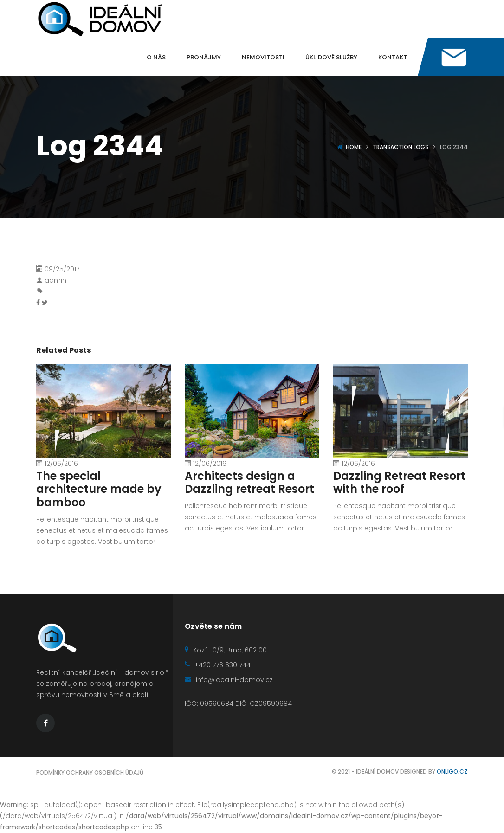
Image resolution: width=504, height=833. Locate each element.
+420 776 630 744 (218, 665)
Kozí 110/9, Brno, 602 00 (226, 650)
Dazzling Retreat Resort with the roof (399, 483)
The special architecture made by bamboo (99, 489)
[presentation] (342, 397)
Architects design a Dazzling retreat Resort (249, 483)
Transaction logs (401, 147)
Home (354, 147)
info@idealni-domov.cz (229, 680)
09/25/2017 (62, 269)
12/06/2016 (61, 464)
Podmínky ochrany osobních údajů (90, 772)
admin (55, 280)
